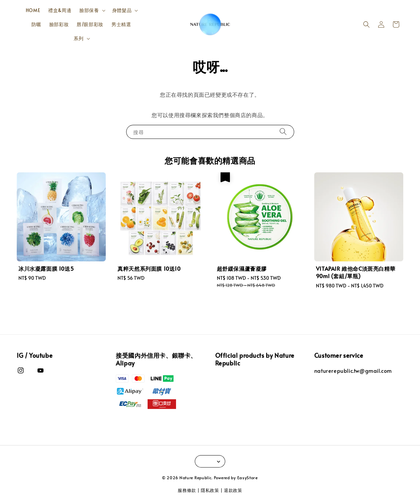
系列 (78, 38)
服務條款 (187, 490)
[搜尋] (283, 132)
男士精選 (121, 24)
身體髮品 (122, 10)
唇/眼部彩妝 (90, 24)
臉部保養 (89, 10)
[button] (366, 24)
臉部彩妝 (59, 24)
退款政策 (233, 490)
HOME (33, 10)
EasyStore (248, 478)
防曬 (36, 24)
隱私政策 (210, 490)
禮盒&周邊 (60, 10)
